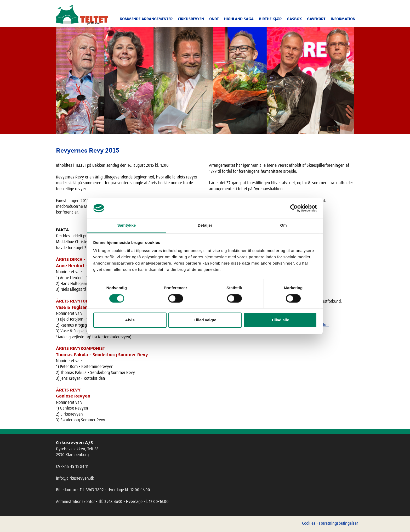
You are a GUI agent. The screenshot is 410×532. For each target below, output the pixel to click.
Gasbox (294, 19)
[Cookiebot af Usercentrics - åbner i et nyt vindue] (294, 208)
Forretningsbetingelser (338, 523)
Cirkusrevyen (191, 19)
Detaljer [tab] (205, 225)
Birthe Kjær (270, 19)
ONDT (214, 19)
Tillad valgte (205, 320)
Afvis (130, 320)
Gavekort (316, 19)
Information (343, 19)
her (326, 325)
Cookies (309, 523)
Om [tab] (283, 225)
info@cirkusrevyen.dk (75, 478)
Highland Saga (239, 19)
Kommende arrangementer (146, 19)
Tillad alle (280, 320)
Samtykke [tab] (127, 225)
